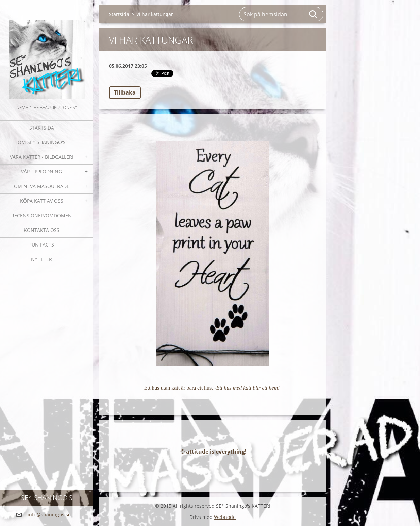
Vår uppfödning (41, 172)
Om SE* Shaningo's (42, 142)
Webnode (225, 517)
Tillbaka (125, 92)
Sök (314, 14)
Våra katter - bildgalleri (42, 157)
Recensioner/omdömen (41, 215)
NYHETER (41, 259)
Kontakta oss (42, 230)
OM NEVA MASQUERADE (42, 186)
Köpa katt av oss (42, 201)
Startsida (42, 128)
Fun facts (42, 245)
